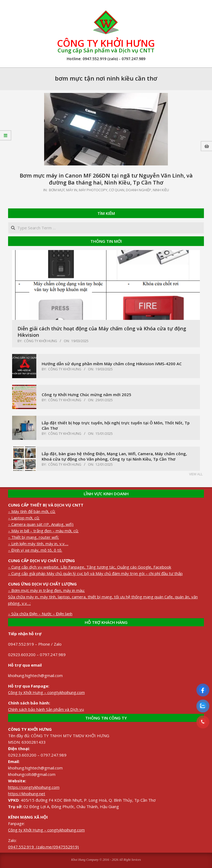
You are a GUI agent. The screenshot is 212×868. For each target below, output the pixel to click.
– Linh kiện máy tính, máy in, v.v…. (38, 544)
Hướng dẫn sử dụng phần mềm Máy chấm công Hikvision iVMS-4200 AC (112, 364)
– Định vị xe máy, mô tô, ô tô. (35, 550)
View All (196, 474)
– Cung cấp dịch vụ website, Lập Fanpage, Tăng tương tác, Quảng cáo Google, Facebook (90, 567)
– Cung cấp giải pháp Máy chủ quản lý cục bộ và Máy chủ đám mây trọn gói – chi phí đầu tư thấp (95, 573)
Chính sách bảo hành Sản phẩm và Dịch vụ (46, 709)
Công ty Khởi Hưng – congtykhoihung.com (46, 692)
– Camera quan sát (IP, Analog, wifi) (41, 524)
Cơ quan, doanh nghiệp (130, 190)
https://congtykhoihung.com (34, 787)
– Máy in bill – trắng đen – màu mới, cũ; (43, 531)
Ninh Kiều (161, 190)
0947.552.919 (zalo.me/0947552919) (43, 847)
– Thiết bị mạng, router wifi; (33, 537)
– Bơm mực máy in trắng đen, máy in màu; (46, 590)
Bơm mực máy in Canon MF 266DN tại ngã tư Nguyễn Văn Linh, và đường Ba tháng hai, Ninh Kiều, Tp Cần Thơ (106, 179)
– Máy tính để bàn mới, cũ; (32, 511)
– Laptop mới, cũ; (24, 518)
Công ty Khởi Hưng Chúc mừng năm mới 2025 (86, 395)
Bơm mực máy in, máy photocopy (78, 190)
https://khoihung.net (27, 794)
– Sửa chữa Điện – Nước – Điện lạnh (40, 614)
